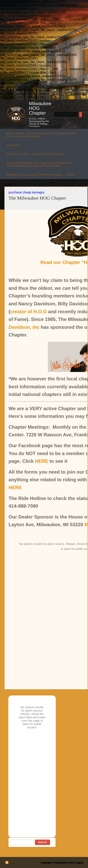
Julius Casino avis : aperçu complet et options (35, 154)
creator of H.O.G (28, 312)
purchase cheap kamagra (26, 192)
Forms (70, 175)
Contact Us (13, 145)
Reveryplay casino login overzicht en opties (34, 175)
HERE (42, 461)
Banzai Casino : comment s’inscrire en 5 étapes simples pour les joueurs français (41, 135)
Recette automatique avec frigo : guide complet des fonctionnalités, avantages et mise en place (39, 164)
